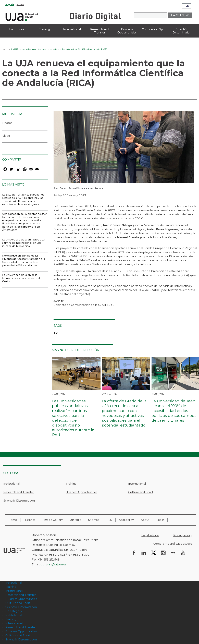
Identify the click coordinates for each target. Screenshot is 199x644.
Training (71, 484)
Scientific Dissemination (19, 501)
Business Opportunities (81, 492)
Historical (30, 520)
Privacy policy (183, 535)
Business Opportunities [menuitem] (127, 31)
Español (20, 4)
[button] (124, 148)
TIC (56, 333)
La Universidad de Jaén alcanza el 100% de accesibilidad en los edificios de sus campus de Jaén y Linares (174, 411)
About (145, 520)
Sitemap (94, 520)
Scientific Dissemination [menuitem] (182, 31)
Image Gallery (53, 520)
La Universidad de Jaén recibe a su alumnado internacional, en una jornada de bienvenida (23, 243)
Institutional (12, 484)
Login (160, 520)
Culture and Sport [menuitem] (154, 29)
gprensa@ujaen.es (53, 564)
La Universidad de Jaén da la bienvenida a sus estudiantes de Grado (22, 278)
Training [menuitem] (45, 29)
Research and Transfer (19, 492)
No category (14, 611)
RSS (109, 520)
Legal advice (150, 535)
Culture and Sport (141, 492)
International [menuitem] (72, 29)
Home (5, 49)
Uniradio (76, 520)
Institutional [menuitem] (17, 29)
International (137, 484)
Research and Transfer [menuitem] (100, 31)
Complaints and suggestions (173, 544)
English (10, 4)
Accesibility (126, 520)
